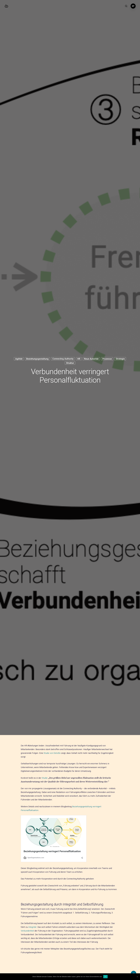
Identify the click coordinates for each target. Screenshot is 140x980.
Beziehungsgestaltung (37, 359)
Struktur (70, 363)
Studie (45, 778)
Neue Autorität (91, 359)
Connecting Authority (63, 359)
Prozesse (107, 359)
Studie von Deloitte (52, 753)
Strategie (120, 359)
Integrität (32, 927)
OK (105, 977)
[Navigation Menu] (133, 6)
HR (79, 359)
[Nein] (137, 977)
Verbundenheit (27, 931)
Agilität (19, 359)
